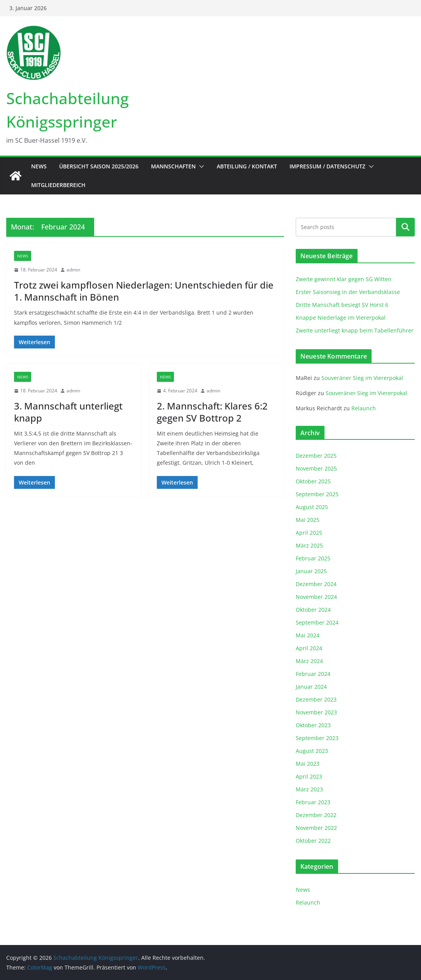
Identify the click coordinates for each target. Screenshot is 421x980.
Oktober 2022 (313, 841)
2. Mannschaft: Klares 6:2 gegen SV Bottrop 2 (212, 412)
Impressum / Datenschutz (327, 166)
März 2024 (309, 661)
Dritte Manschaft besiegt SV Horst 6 (342, 305)
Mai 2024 (308, 635)
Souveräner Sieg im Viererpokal (362, 378)
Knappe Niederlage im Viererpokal (341, 318)
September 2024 (317, 622)
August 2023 (312, 751)
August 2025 (312, 507)
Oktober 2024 (313, 610)
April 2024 (309, 648)
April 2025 (309, 533)
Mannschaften (173, 166)
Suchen (405, 227)
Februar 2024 (313, 674)
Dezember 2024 (316, 584)
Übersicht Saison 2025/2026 (99, 166)
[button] (200, 166)
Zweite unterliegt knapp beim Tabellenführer (355, 330)
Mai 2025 (308, 520)
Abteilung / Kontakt (247, 166)
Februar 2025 (313, 558)
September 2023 (317, 738)
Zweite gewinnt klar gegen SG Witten (344, 279)
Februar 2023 (313, 802)
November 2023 (316, 712)
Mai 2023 (308, 764)
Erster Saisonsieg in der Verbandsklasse (348, 292)
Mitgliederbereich (58, 185)
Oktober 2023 (313, 725)
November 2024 (316, 597)
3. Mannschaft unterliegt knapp (68, 412)
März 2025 (309, 545)
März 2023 (309, 789)
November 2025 (316, 468)
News (39, 166)
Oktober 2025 (313, 481)
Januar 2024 (311, 687)
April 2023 (309, 776)
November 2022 (316, 828)
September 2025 (317, 494)
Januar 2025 (311, 571)
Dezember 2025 (316, 456)
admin (73, 270)
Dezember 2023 (316, 699)
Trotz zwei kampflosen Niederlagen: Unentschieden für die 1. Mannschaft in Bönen (144, 291)
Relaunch (364, 408)
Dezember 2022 (316, 815)
